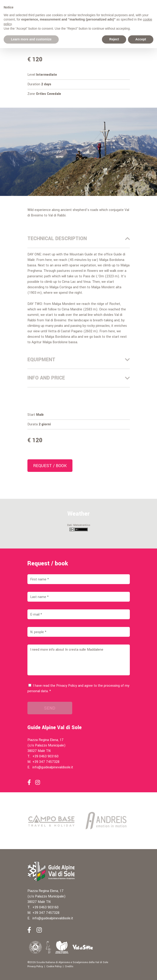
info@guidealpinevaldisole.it (53, 767)
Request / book (50, 466)
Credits (69, 966)
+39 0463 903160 (45, 756)
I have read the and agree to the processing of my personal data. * (78, 688)
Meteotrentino (82, 525)
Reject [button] (114, 39)
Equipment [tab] (79, 360)
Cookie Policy (54, 966)
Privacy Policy (67, 686)
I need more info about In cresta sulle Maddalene (79, 660)
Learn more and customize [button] (31, 39)
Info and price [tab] (79, 378)
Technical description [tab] (79, 239)
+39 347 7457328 (46, 762)
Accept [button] (141, 39)
